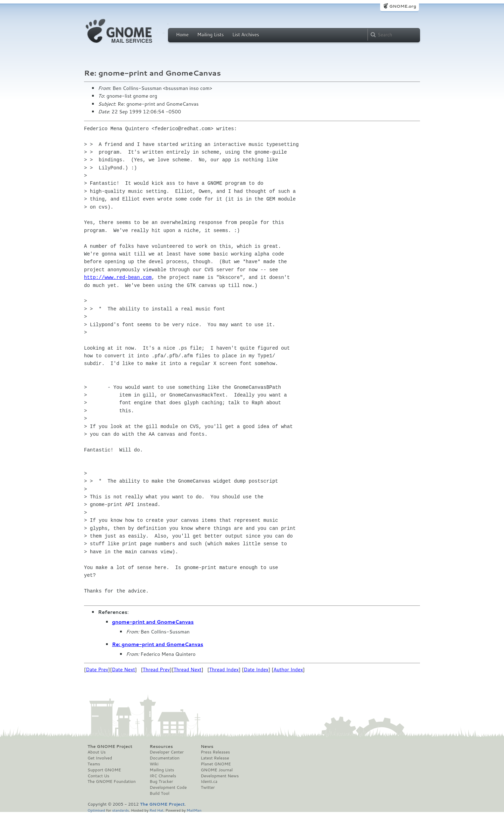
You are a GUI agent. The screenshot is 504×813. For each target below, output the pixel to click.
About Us (97, 752)
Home (182, 35)
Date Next (123, 670)
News (207, 747)
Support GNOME (104, 770)
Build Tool (160, 793)
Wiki (154, 764)
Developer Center (167, 752)
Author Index (288, 670)
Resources (161, 747)
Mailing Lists (210, 35)
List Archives (246, 35)
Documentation (165, 758)
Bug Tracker (162, 782)
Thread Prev (156, 670)
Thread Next (188, 670)
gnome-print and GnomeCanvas (153, 622)
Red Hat (156, 810)
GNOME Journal (217, 770)
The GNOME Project (110, 747)
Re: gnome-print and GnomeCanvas (158, 644)
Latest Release (215, 758)
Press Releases (215, 752)
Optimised (96, 810)
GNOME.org (403, 6)
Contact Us (98, 776)
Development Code (168, 787)
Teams (94, 764)
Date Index (256, 670)
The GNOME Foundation (112, 782)
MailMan (194, 810)
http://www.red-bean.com (118, 277)
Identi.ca (209, 782)
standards (120, 810)
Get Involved (100, 758)
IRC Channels (163, 776)
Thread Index (224, 670)
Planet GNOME (216, 764)
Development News (220, 776)
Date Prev (97, 670)
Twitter (208, 787)
